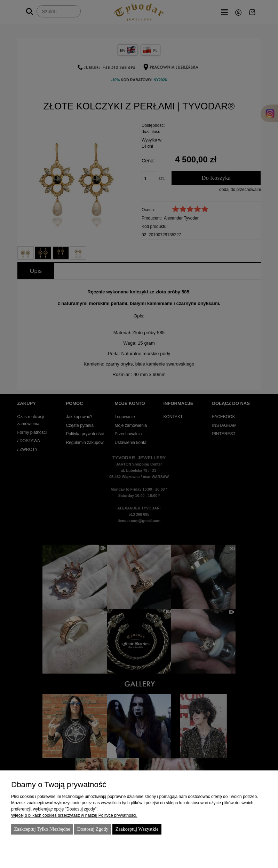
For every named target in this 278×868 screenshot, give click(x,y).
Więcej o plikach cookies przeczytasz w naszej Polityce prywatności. (74, 815)
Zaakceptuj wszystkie (137, 829)
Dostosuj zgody (93, 829)
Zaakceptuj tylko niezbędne (42, 829)
